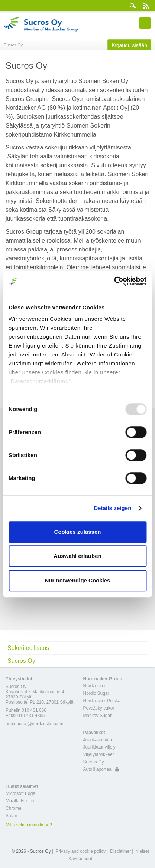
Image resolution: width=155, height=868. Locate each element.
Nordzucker (95, 686)
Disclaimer (120, 851)
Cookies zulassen (78, 532)
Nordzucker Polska (102, 701)
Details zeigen (112, 508)
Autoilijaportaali (98, 769)
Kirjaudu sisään (129, 45)
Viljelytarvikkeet (99, 754)
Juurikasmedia (98, 740)
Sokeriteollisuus (28, 648)
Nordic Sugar (96, 693)
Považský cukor (99, 708)
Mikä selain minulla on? (29, 825)
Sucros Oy (21, 661)
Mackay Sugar (98, 716)
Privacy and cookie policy (80, 851)
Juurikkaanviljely (99, 747)
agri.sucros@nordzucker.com (35, 724)
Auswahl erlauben (77, 556)
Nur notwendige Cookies (78, 580)
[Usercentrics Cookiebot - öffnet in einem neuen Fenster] (114, 281)
